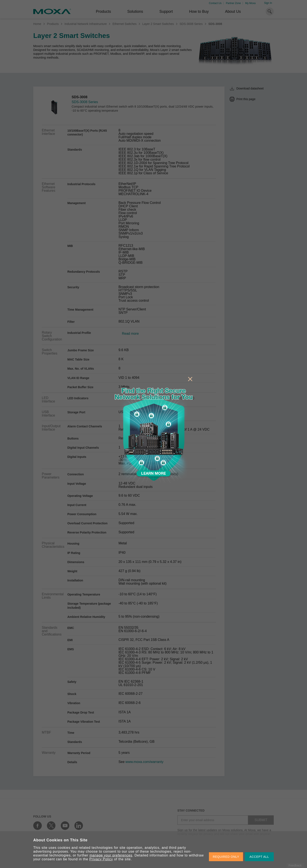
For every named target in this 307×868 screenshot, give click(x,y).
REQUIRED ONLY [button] (226, 857)
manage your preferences (111, 855)
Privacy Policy (101, 859)
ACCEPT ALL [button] (259, 857)
